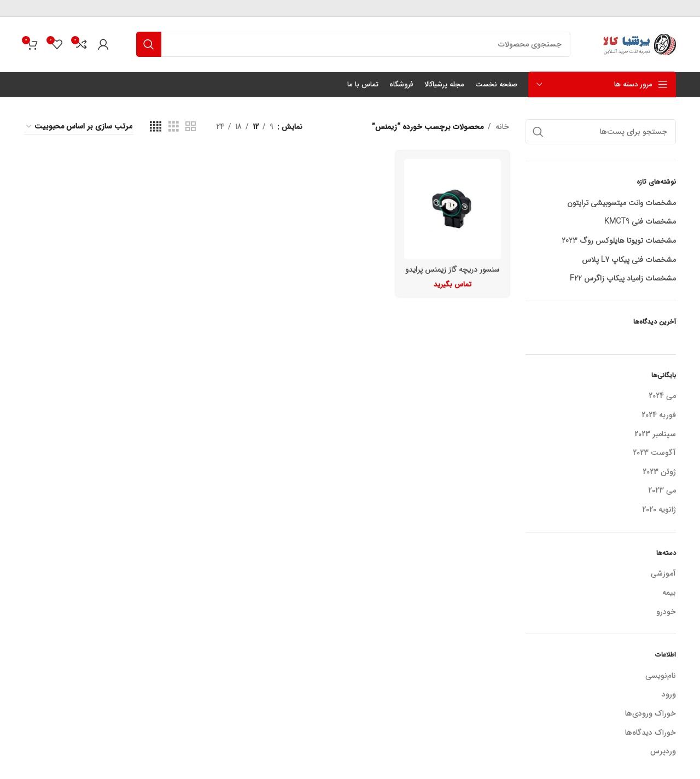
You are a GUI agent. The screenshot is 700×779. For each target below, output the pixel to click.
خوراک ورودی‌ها (651, 713)
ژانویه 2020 (659, 510)
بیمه (669, 593)
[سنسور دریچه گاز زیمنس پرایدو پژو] (453, 209)
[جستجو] (353, 44)
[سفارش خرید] (79, 127)
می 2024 (662, 396)
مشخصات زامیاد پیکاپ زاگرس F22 (623, 279)
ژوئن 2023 (659, 472)
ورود (669, 694)
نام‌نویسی (661, 676)
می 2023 (662, 491)
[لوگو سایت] (637, 44)
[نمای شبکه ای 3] (174, 127)
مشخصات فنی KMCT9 (640, 222)
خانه (502, 127)
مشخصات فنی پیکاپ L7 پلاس (629, 260)
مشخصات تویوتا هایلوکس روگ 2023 (619, 241)
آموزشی (663, 574)
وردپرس (663, 751)
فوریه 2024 (659, 415)
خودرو (666, 612)
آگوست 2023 (654, 453)
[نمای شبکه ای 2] (191, 127)
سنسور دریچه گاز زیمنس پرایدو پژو (452, 275)
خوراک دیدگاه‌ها (651, 733)
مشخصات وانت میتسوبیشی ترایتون (622, 203)
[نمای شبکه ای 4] (156, 127)
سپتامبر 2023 (655, 435)
